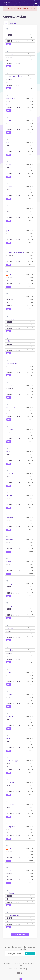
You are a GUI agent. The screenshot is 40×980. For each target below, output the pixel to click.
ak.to (8, 341)
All (6, 23)
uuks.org (12, 650)
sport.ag (9, 694)
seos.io (9, 120)
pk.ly (8, 231)
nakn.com (12, 275)
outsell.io (9, 496)
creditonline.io (11, 716)
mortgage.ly (11, 98)
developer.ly (11, 407)
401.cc (11, 871)
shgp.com (12, 827)
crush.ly (9, 186)
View (9, 44)
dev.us (11, 54)
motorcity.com (14, 915)
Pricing (34, 963)
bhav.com (12, 893)
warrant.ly (10, 540)
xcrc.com (12, 319)
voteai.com (12, 849)
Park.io (6, 2)
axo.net (11, 297)
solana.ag (10, 429)
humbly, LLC (26, 969)
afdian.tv (12, 385)
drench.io (10, 628)
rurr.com (12, 805)
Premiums (17, 963)
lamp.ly (9, 562)
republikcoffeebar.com (16, 253)
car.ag (8, 738)
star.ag (9, 672)
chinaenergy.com (15, 760)
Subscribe (30, 954)
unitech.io (10, 142)
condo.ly (9, 164)
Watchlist (13, 23)
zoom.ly (9, 209)
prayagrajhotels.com (16, 76)
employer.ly (10, 518)
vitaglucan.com (12, 363)
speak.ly (9, 606)
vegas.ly (9, 584)
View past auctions (20, 934)
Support (20, 965)
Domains (7, 963)
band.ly (9, 451)
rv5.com (11, 782)
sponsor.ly (10, 473)
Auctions (26, 963)
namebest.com (14, 32)
